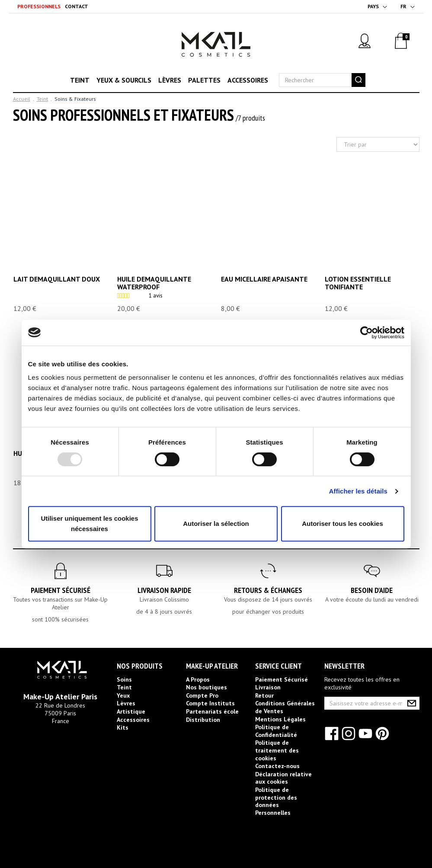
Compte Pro (202, 695)
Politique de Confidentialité (276, 731)
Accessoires (248, 80)
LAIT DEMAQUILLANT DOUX (57, 279)
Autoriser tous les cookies (342, 524)
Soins (124, 679)
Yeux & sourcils (124, 80)
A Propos (198, 679)
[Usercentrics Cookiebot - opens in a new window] (366, 333)
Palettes (204, 80)
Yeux (123, 695)
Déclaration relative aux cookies (283, 778)
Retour (264, 695)
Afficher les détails (358, 491)
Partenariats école (212, 711)
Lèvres (170, 80)
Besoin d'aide (372, 590)
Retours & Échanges (268, 590)
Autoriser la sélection (216, 524)
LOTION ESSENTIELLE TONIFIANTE (358, 283)
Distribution (203, 720)
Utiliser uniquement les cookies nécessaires (89, 524)
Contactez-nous (277, 766)
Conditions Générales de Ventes (285, 707)
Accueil (22, 99)
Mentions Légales (280, 719)
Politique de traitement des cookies (277, 750)
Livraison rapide (164, 590)
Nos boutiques (206, 687)
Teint (80, 80)
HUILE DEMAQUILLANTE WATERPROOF (154, 283)
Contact (77, 6)
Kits (123, 727)
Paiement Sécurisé (61, 590)
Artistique (131, 711)
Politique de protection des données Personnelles (276, 801)
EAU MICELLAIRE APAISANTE (264, 279)
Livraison (268, 687)
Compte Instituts (210, 703)
